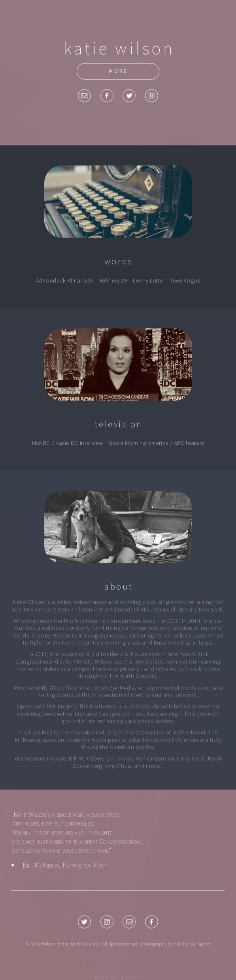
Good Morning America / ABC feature (157, 444)
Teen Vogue (185, 281)
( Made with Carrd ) (119, 977)
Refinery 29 (113, 281)
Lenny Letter (149, 281)
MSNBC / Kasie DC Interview (68, 444)
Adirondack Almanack (65, 281)
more (119, 71)
